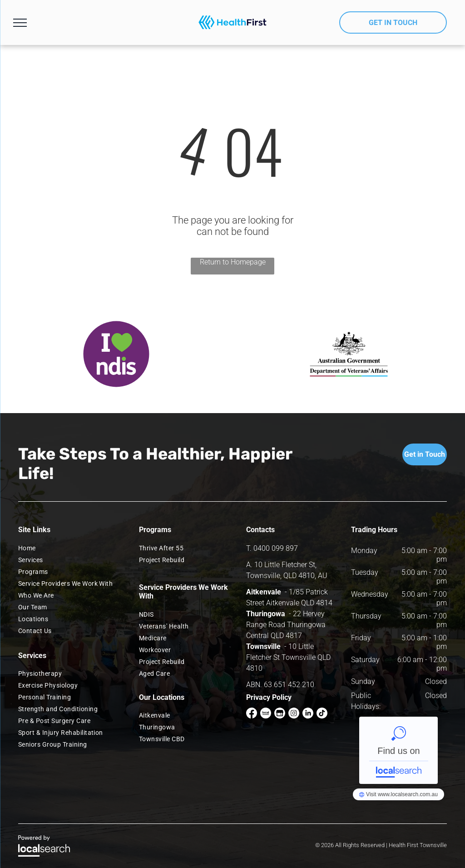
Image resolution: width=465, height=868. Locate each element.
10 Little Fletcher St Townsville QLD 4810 (288, 657)
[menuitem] (69, 548)
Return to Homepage (233, 262)
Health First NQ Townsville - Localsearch (398, 750)
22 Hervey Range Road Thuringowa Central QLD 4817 (286, 625)
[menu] (20, 23)
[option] (116, 354)
